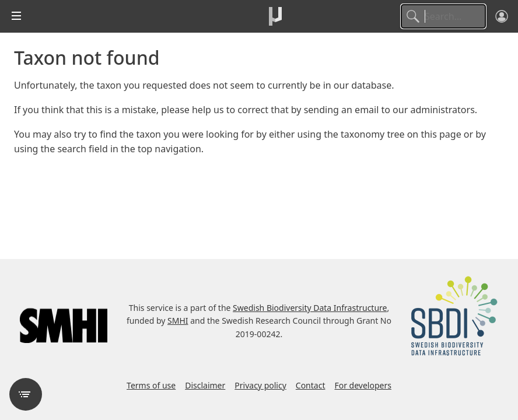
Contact (311, 385)
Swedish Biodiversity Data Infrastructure (310, 308)
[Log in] (502, 16)
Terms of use (151, 385)
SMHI (178, 321)
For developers (363, 385)
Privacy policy (260, 385)
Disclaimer (205, 385)
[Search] (443, 16)
